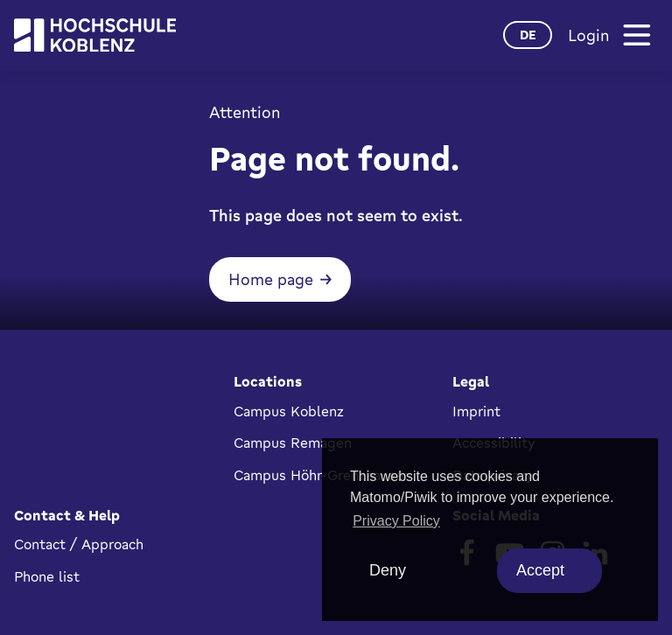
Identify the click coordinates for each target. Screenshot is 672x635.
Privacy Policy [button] (396, 521)
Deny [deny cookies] (388, 570)
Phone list (47, 576)
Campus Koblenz (289, 411)
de (528, 35)
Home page (271, 279)
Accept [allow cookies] (540, 570)
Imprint (476, 411)
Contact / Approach (79, 544)
